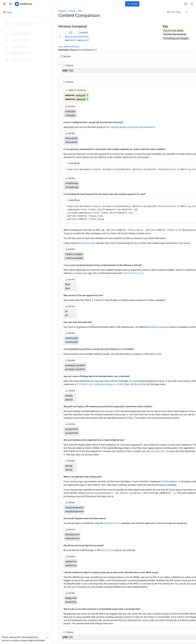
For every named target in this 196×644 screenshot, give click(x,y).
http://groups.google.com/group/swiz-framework (130, 127)
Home (72, 11)
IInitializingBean (170, 480)
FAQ (80, 11)
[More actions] (186, 12)
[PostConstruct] (133, 273)
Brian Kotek (71, 37)
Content (62, 11)
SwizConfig (108, 549)
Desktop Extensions (159, 327)
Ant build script (88, 243)
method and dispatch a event (109, 384)
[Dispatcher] (158, 450)
